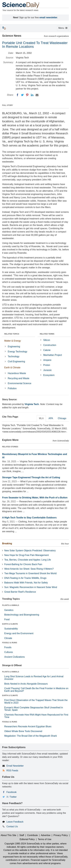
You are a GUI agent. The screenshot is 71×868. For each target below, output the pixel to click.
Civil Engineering (16, 361)
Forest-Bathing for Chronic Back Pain (23, 564)
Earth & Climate (12, 368)
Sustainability (11, 629)
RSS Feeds (12, 771)
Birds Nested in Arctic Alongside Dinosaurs (26, 684)
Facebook (11, 792)
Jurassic (48, 370)
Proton (47, 365)
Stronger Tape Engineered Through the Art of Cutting (31, 477)
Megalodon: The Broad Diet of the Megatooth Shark (31, 736)
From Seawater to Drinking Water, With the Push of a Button (35, 498)
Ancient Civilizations (14, 657)
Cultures (9, 652)
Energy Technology (17, 352)
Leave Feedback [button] (15, 822)
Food (7, 619)
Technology (14, 356)
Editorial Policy (27, 839)
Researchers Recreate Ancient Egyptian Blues (28, 726)
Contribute (33, 835)
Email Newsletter (15, 766)
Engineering (14, 347)
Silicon (47, 340)
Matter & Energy (13, 341)
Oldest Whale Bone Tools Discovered (23, 731)
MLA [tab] (41, 418)
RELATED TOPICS (12, 334)
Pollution (12, 388)
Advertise (46, 835)
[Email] (37, 95)
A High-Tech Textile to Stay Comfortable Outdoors (29, 518)
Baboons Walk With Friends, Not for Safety (26, 583)
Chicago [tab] (62, 418)
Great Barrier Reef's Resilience (20, 592)
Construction (50, 345)
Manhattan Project (53, 355)
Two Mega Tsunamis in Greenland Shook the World (30, 573)
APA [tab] (51, 418)
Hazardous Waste (17, 373)
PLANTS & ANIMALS (11, 605)
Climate (8, 638)
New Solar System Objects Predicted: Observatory (30, 551)
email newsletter (48, 17)
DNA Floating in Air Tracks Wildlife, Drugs (25, 578)
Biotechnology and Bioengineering (22, 615)
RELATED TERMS (47, 334)
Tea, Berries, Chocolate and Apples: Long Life (28, 560)
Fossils (8, 647)
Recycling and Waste (19, 378)
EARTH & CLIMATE (10, 624)
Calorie (47, 350)
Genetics (9, 610)
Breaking (7, 543)
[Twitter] (22, 95)
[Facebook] (17, 95)
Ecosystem (49, 375)
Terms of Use (45, 839)
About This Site (8, 835)
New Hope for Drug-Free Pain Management (26, 555)
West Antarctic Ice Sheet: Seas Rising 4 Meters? (29, 569)
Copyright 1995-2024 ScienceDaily (22, 844)
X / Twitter (12, 797)
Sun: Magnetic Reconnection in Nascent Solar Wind (31, 587)
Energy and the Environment (19, 633)
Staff (22, 835)
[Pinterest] (27, 95)
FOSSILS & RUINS (10, 643)
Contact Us (12, 826)
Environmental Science (20, 383)
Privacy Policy (61, 835)
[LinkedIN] (32, 95)
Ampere (47, 360)
